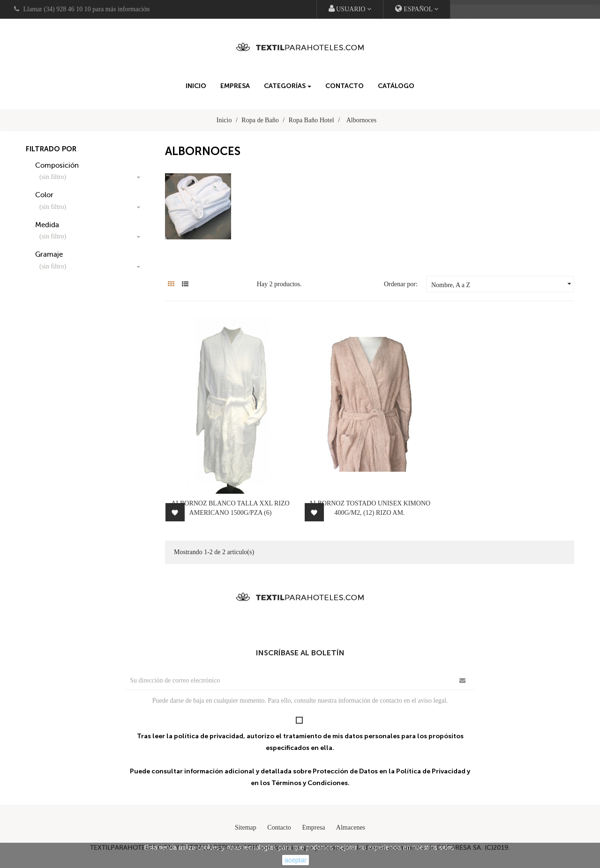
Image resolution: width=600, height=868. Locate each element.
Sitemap (246, 827)
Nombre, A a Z (502, 284)
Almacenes (351, 827)
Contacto (279, 827)
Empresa (313, 827)
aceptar (296, 860)
